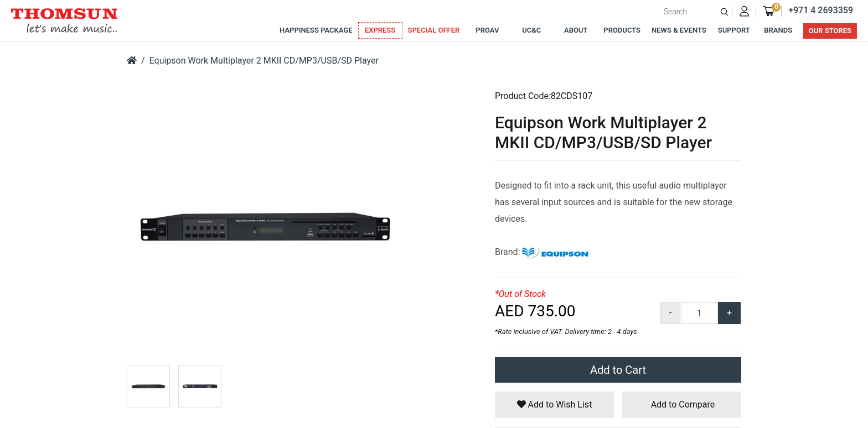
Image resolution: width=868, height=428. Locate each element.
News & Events (679, 30)
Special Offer (434, 30)
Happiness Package (316, 30)
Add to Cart (618, 370)
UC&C (531, 30)
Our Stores (830, 31)
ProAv (487, 30)
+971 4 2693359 (821, 10)
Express (380, 30)
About (576, 30)
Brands (778, 30)
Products (622, 30)
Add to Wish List (555, 404)
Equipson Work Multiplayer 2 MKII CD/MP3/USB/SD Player (264, 61)
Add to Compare (682, 404)
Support (734, 30)
